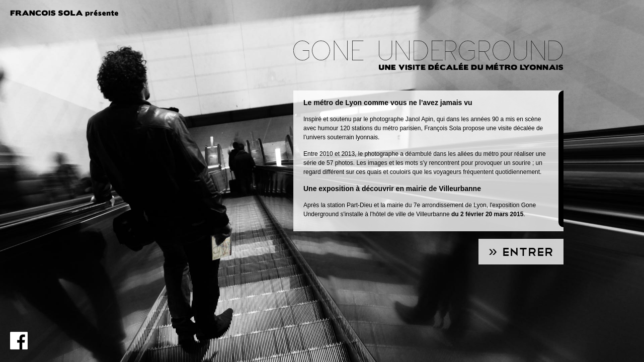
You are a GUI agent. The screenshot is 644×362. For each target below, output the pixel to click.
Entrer (528, 252)
